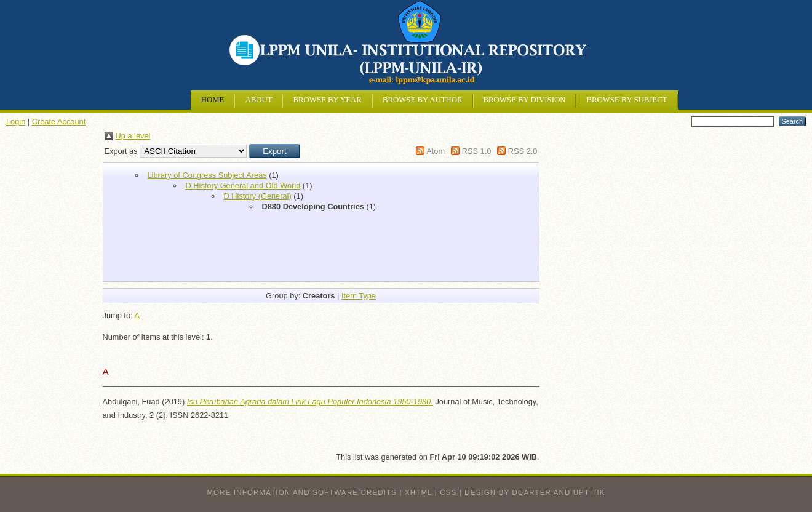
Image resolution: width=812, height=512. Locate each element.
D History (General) (258, 196)
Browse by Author (423, 100)
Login (16, 122)
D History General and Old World (243, 186)
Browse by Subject (627, 100)
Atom (436, 151)
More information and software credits (302, 492)
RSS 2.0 (523, 151)
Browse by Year (327, 100)
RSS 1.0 (477, 151)
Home (213, 100)
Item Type (359, 296)
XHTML (418, 492)
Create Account (59, 122)
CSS (448, 492)
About (258, 100)
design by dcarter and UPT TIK (535, 492)
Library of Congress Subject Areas (207, 175)
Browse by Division (525, 100)
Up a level (133, 136)
